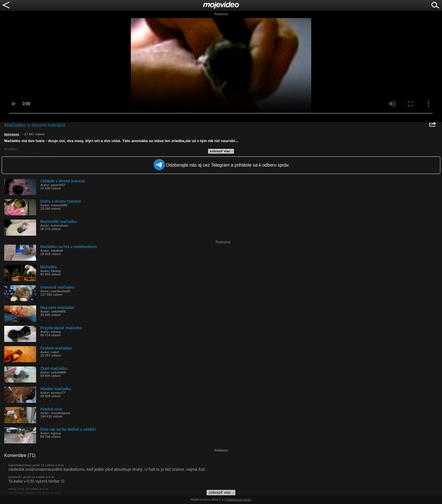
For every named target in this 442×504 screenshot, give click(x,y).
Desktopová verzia (239, 499)
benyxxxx (12, 134)
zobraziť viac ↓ (222, 151)
